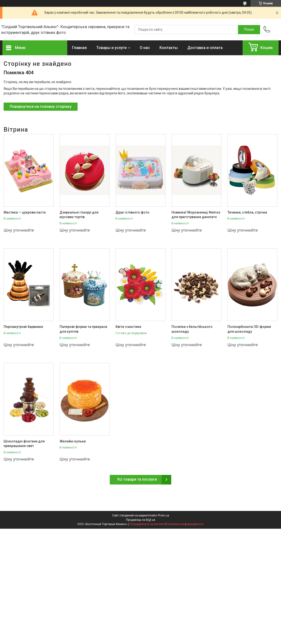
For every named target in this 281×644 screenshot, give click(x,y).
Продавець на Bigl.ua (141, 520)
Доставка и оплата (205, 48)
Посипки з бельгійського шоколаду (192, 329)
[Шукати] (249, 30)
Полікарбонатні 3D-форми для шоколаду (249, 329)
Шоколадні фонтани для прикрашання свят (24, 444)
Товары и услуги (111, 48)
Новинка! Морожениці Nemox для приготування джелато (196, 215)
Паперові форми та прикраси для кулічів (83, 329)
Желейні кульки (73, 441)
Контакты (169, 48)
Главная (79, 48)
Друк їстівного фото (132, 212)
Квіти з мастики (128, 327)
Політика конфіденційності (185, 524)
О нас (145, 48)
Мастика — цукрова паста (25, 212)
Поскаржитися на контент (147, 524)
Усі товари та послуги (137, 479)
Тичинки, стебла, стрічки (247, 212)
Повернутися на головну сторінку (41, 107)
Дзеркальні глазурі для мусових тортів (79, 215)
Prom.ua (164, 515)
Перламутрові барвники (23, 327)
